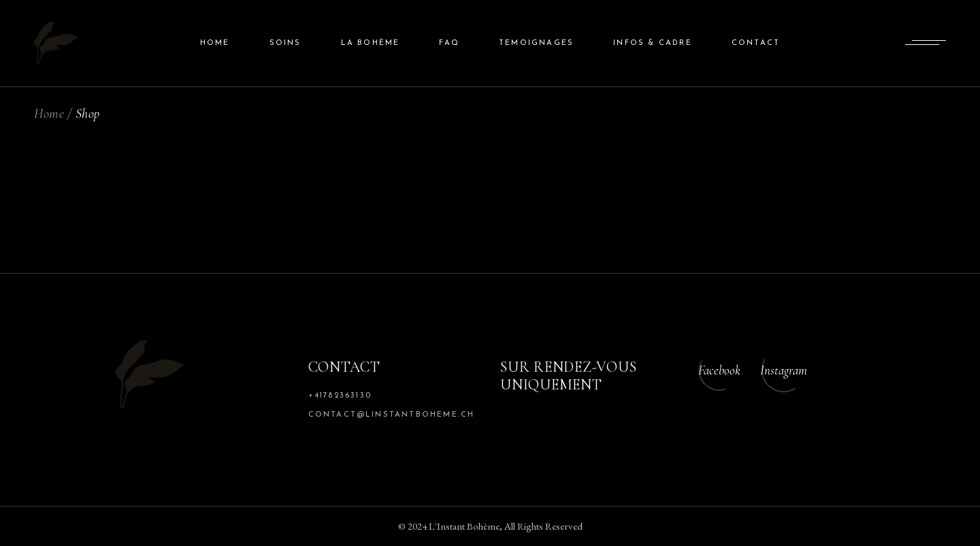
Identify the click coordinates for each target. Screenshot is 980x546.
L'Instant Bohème (464, 526)
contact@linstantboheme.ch (392, 415)
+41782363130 (340, 396)
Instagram (784, 370)
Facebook (719, 370)
